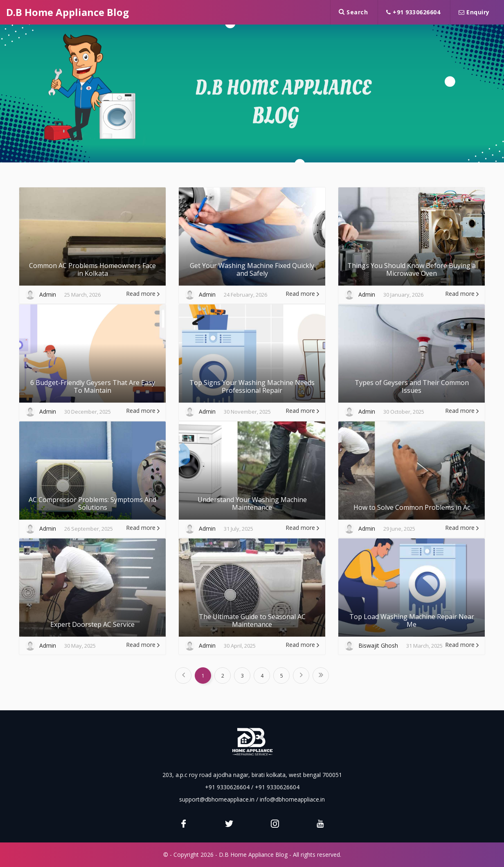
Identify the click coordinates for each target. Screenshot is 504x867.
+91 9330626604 (413, 12)
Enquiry (474, 12)
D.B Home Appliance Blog (67, 12)
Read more (143, 294)
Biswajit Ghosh (378, 645)
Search (353, 12)
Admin (48, 294)
